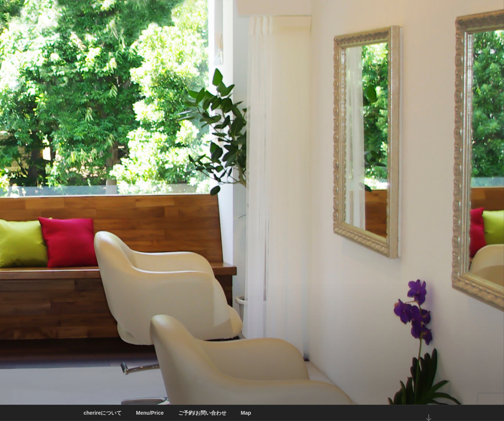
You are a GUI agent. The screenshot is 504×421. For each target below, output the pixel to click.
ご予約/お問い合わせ (202, 413)
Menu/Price (150, 413)
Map (246, 413)
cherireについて (103, 413)
